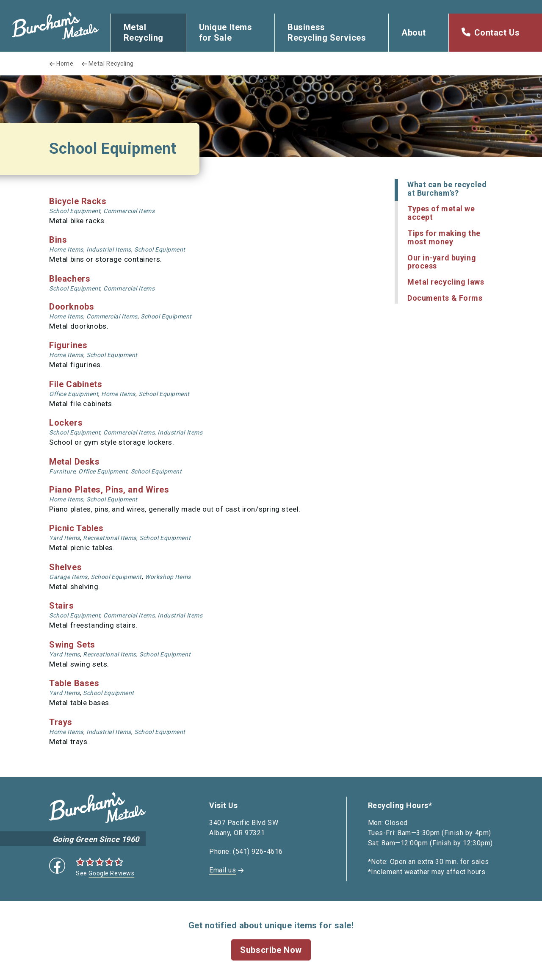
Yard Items (65, 538)
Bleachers (70, 279)
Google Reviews (111, 873)
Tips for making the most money (444, 237)
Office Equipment (74, 394)
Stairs (61, 606)
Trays (61, 722)
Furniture (62, 471)
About (414, 33)
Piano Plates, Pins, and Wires (109, 490)
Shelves (65, 567)
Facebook (57, 866)
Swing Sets (72, 645)
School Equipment (75, 211)
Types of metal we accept (441, 213)
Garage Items (68, 577)
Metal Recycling (144, 32)
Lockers (66, 423)
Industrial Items (109, 249)
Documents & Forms (445, 298)
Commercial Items (129, 211)
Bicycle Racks (78, 201)
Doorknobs (72, 307)
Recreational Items (110, 538)
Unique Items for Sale (226, 32)
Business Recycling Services (327, 32)
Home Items (66, 249)
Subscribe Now (271, 950)
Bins (58, 240)
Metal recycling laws (446, 282)
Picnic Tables (76, 528)
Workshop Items (168, 577)
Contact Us (497, 33)
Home (65, 64)
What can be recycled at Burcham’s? (447, 189)
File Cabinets (76, 384)
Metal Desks (74, 462)
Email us (223, 870)
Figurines (68, 345)
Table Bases (74, 683)
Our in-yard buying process (442, 262)
